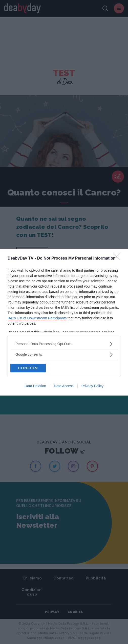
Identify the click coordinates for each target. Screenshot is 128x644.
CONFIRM (28, 368)
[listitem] (64, 344)
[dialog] (64, 322)
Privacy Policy (92, 386)
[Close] (118, 259)
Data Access (64, 386)
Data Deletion (35, 386)
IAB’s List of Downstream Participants (37, 318)
